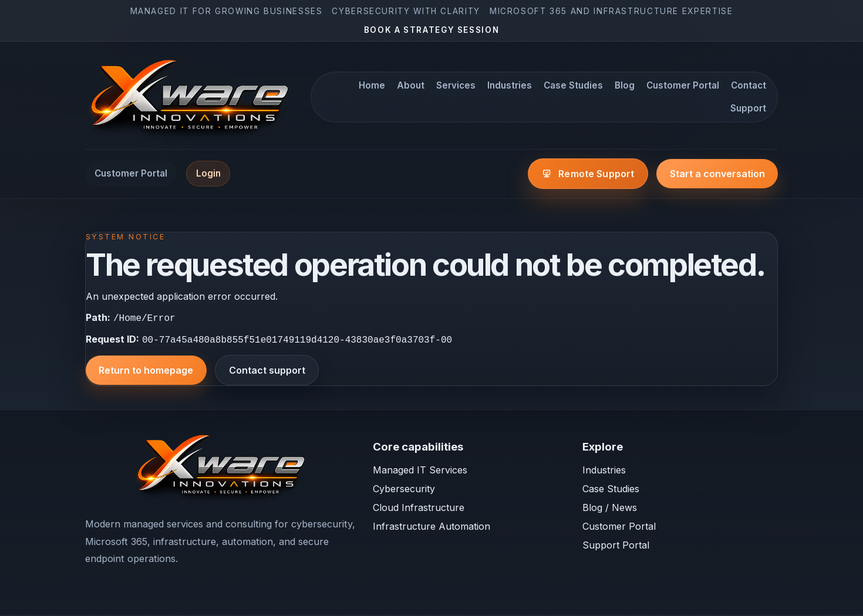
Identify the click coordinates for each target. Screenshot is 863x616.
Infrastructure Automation (431, 527)
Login (208, 173)
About (411, 85)
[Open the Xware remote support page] (588, 174)
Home (372, 85)
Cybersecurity (404, 490)
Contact (749, 85)
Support (748, 108)
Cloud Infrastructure (419, 509)
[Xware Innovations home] (191, 97)
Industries (510, 85)
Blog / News (610, 509)
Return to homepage (146, 371)
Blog (625, 85)
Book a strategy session (432, 30)
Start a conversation (717, 174)
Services (456, 85)
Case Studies (573, 85)
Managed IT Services (420, 471)
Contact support (267, 371)
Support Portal (616, 546)
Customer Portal (683, 85)
